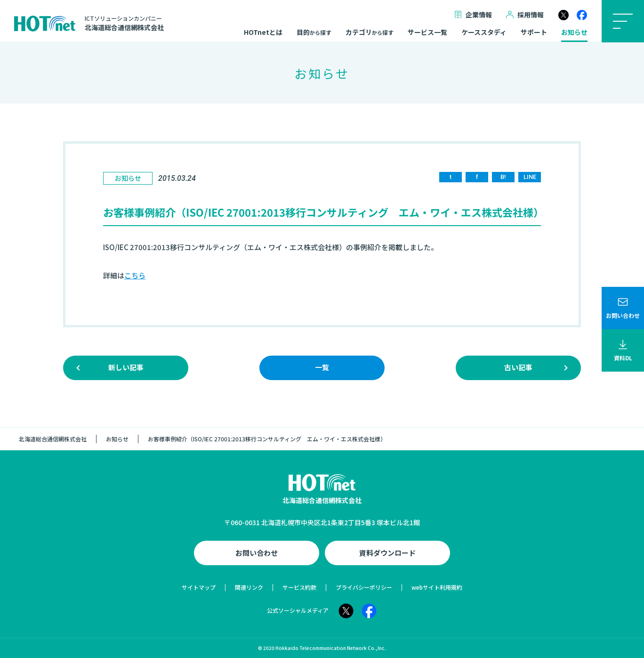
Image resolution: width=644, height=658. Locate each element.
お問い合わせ (257, 553)
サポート (534, 32)
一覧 (322, 367)
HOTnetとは (263, 32)
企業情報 (473, 15)
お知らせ (574, 32)
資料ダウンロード (387, 553)
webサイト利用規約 (437, 587)
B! (503, 177)
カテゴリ (370, 32)
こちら (135, 275)
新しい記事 (126, 367)
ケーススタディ (484, 32)
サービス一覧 (427, 32)
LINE (530, 177)
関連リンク (249, 587)
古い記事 (518, 367)
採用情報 (525, 15)
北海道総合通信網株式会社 (53, 439)
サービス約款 (299, 587)
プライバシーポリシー (364, 587)
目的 (314, 32)
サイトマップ (199, 587)
